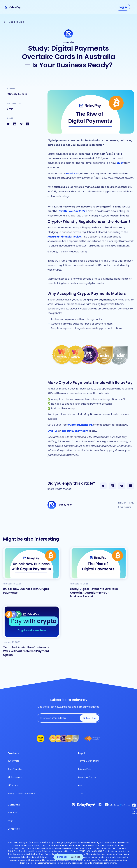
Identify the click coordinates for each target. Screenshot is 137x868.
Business (75, 857)
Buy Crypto (13, 761)
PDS (80, 785)
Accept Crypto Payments (21, 794)
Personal (62, 857)
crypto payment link (80, 425)
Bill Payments (15, 777)
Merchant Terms (87, 777)
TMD (81, 794)
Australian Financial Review (64, 237)
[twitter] (94, 805)
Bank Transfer (15, 769)
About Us (12, 813)
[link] (100, 805)
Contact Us (14, 829)
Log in (123, 7)
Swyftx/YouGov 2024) (73, 211)
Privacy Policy (85, 769)
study (120, 163)
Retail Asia (73, 174)
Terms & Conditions (89, 761)
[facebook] (106, 805)
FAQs (10, 821)
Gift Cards (13, 785)
